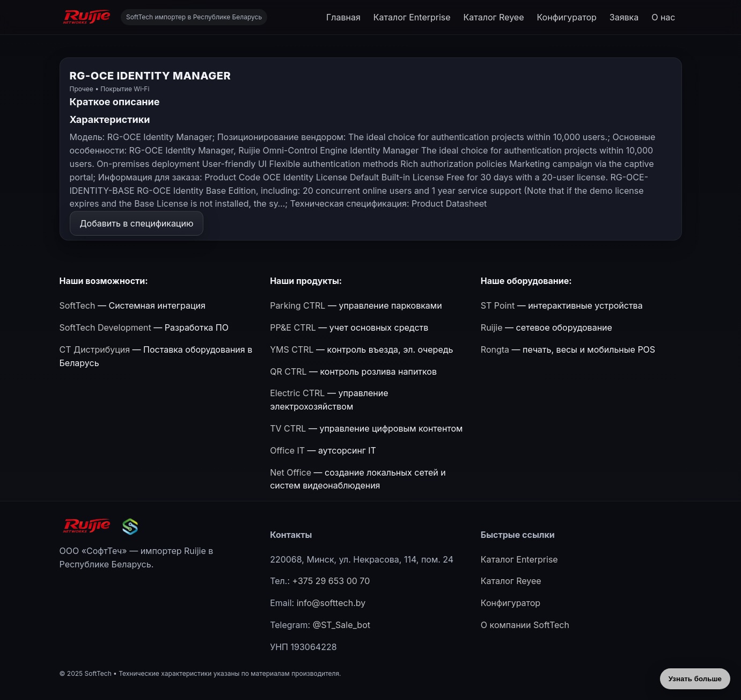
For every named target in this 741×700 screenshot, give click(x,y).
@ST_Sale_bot (342, 625)
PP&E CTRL (293, 327)
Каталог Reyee (494, 17)
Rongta (495, 349)
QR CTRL (288, 371)
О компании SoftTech (525, 625)
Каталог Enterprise (412, 17)
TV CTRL (288, 428)
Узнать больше (695, 679)
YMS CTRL (292, 349)
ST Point (498, 305)
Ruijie (492, 327)
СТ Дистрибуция (95, 349)
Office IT (287, 450)
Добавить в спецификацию (137, 223)
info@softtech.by (331, 603)
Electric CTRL (297, 393)
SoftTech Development (105, 327)
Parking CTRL (298, 305)
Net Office (291, 472)
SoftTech (78, 305)
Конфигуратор (566, 17)
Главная (343, 17)
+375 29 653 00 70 (331, 581)
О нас (663, 17)
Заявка (624, 17)
